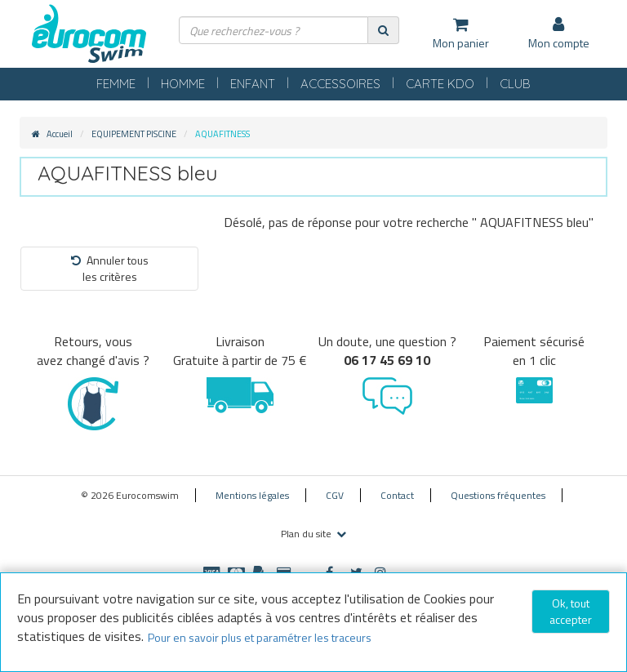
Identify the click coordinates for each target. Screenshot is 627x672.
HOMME (183, 84)
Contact (397, 495)
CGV (335, 495)
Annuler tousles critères (110, 268)
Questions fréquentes (498, 495)
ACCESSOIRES (340, 84)
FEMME (116, 84)
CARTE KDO (440, 84)
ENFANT (253, 84)
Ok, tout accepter (571, 611)
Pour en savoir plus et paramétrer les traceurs (260, 637)
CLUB (515, 84)
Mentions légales (252, 495)
